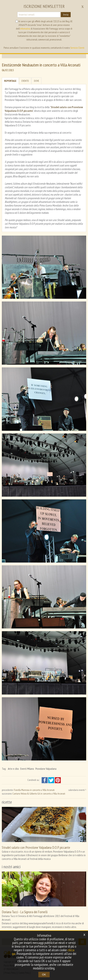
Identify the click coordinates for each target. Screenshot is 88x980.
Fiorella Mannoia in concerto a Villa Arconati (34, 790)
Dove (37, 81)
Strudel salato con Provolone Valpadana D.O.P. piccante (36, 847)
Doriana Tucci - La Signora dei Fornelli (25, 912)
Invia (66, 15)
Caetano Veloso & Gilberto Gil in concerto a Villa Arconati (39, 794)
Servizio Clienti (77, 48)
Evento (25, 81)
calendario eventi (76, 790)
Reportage (10, 81)
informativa (25, 29)
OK (44, 974)
